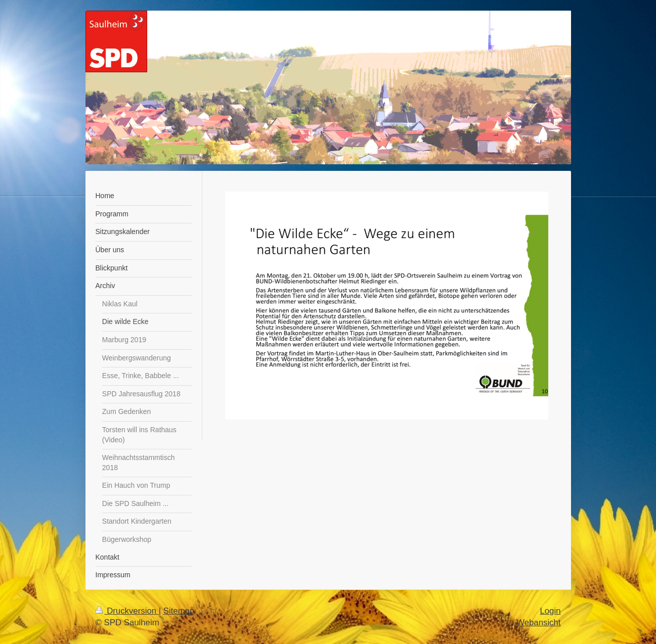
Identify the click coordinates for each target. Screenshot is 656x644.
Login (550, 611)
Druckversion (127, 611)
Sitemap (179, 611)
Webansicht (538, 623)
